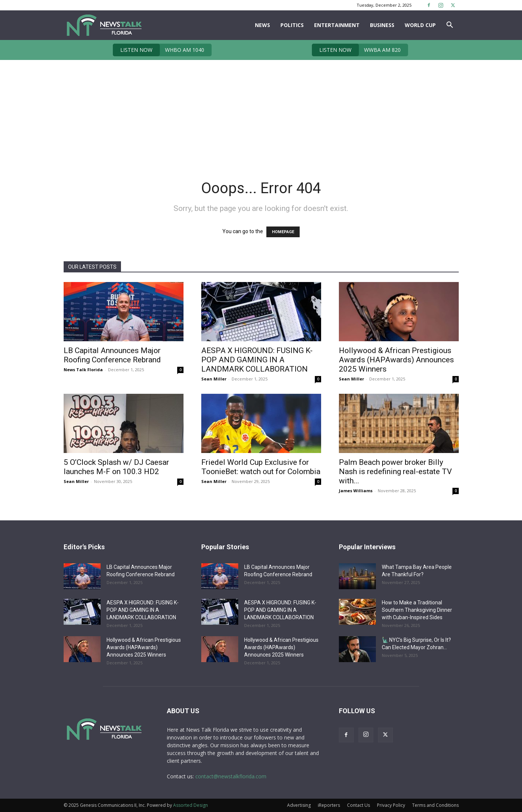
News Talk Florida (83, 370)
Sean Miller (214, 379)
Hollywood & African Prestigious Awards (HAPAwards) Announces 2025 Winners (396, 360)
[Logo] (104, 25)
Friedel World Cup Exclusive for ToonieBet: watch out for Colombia (261, 467)
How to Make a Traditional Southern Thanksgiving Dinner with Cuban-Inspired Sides (417, 610)
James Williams (356, 491)
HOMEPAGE (283, 232)
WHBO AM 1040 (159, 50)
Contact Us (358, 805)
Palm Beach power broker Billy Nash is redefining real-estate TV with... (395, 472)
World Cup (420, 25)
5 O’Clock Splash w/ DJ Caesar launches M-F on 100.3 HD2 (116, 467)
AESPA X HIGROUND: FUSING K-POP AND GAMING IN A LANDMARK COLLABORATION (257, 360)
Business (382, 25)
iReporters (329, 805)
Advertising (299, 805)
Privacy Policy (391, 805)
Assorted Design (191, 805)
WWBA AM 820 (356, 50)
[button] (450, 26)
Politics (292, 25)
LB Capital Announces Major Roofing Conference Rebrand (112, 355)
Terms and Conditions (435, 805)
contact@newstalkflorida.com (231, 776)
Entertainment (337, 25)
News (262, 25)
